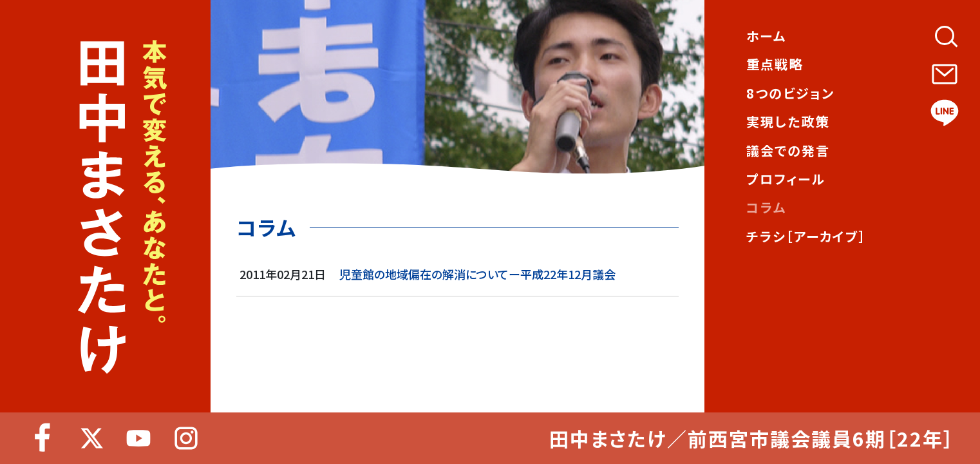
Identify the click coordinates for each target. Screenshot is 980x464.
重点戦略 (775, 64)
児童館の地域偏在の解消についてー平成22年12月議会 (477, 274)
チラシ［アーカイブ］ (806, 237)
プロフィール (786, 179)
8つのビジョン (790, 93)
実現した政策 (788, 122)
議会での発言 (788, 151)
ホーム (766, 36)
